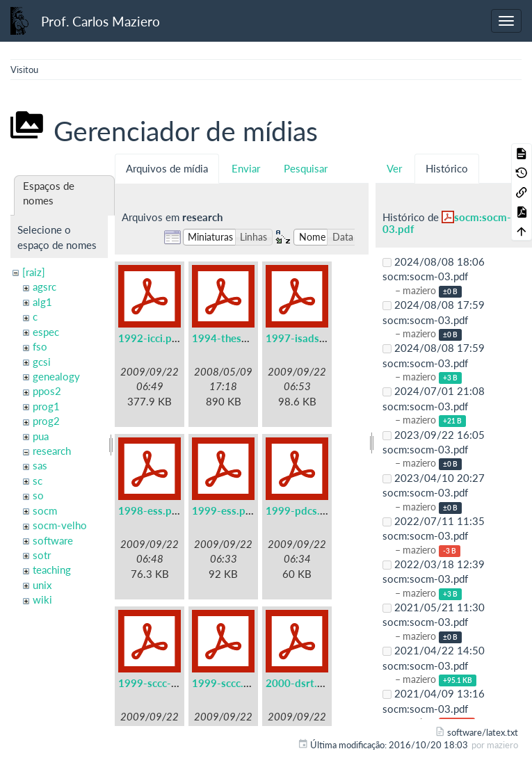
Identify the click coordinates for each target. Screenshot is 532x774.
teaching (52, 570)
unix (42, 585)
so (38, 495)
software (53, 540)
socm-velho (60, 525)
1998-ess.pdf (150, 510)
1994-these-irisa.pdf (241, 338)
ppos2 (47, 391)
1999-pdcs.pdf (301, 510)
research (52, 451)
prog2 (46, 421)
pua (41, 436)
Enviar (246, 168)
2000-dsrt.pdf (299, 683)
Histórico (447, 168)
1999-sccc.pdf (226, 683)
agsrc (45, 287)
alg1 (42, 302)
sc (38, 481)
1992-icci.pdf (150, 338)
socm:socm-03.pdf (447, 223)
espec (46, 332)
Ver (394, 168)
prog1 (46, 406)
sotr (42, 555)
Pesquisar (306, 168)
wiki (42, 599)
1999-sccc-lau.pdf (161, 683)
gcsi (42, 362)
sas (40, 465)
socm (45, 510)
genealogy (56, 376)
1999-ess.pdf (224, 510)
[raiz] (34, 272)
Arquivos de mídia (167, 168)
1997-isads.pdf (302, 338)
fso (40, 346)
